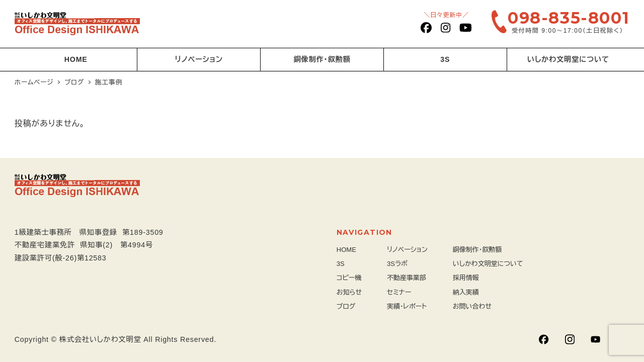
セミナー (399, 292)
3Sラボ (397, 264)
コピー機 (349, 278)
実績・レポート (407, 306)
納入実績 (466, 292)
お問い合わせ (472, 306)
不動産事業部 (407, 278)
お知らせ (349, 292)
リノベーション (407, 250)
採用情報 (466, 278)
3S (341, 264)
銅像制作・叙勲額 (477, 250)
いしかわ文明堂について (488, 264)
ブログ (346, 306)
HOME (346, 250)
